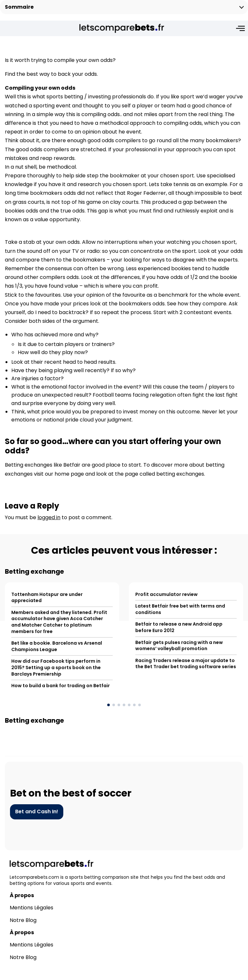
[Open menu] (240, 28)
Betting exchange (34, 581)
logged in (49, 526)
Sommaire (19, 7)
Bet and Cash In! (37, 821)
